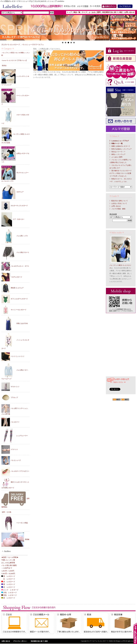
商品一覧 (77, 12)
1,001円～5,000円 (8, 571)
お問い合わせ (129, 12)
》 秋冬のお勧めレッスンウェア (121, 149)
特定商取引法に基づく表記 (112, 12)
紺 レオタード (8, 587)
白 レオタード (8, 579)
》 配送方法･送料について (119, 201)
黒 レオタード (8, 576)
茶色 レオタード (9, 595)
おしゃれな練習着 (8, 563)
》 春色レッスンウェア (117, 154)
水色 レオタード (9, 593)
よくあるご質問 (95, 12)
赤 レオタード (8, 582)
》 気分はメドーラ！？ (117, 152)
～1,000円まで (7, 568)
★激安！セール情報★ (10, 557)
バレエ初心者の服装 (9, 565)
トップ (69, 12)
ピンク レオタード (10, 590)
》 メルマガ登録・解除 (117, 209)
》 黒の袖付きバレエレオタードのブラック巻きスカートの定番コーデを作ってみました (121, 173)
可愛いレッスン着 (8, 560)
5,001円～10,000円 (8, 574)
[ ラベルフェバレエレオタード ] (99, 641)
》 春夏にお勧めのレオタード (120, 146)
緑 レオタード (8, 598)
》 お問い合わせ (115, 206)
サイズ (84, 12)
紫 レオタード (8, 584)
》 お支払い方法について (118, 203)
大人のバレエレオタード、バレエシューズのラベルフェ (23, 45)
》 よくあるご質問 (116, 157)
